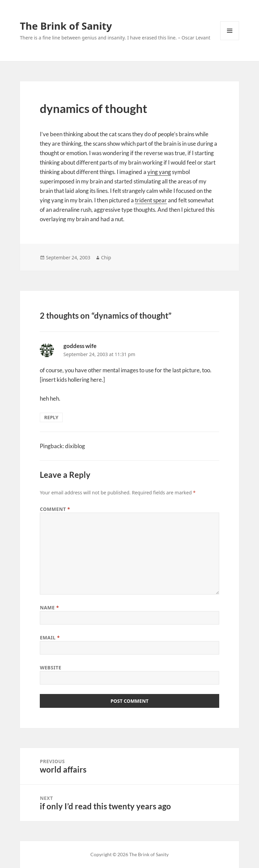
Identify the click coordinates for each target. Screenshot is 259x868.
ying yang (159, 172)
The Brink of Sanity (66, 26)
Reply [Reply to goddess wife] (51, 417)
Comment (55, 509)
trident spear (151, 200)
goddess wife (80, 346)
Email (50, 638)
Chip (106, 257)
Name (49, 607)
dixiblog (75, 446)
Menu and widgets (230, 40)
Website (51, 668)
